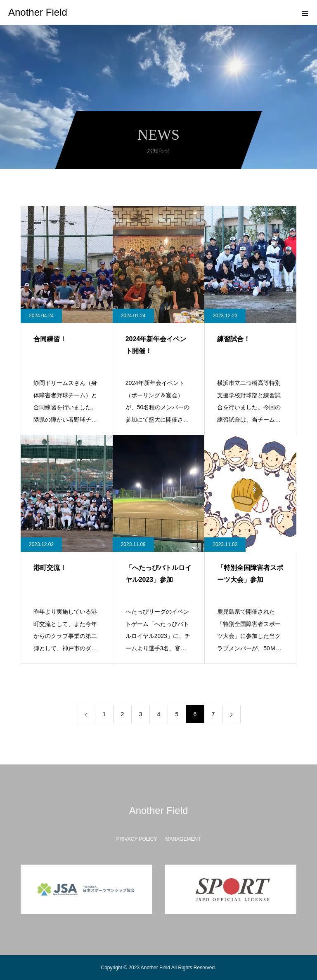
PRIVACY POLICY (137, 839)
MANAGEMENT (183, 839)
